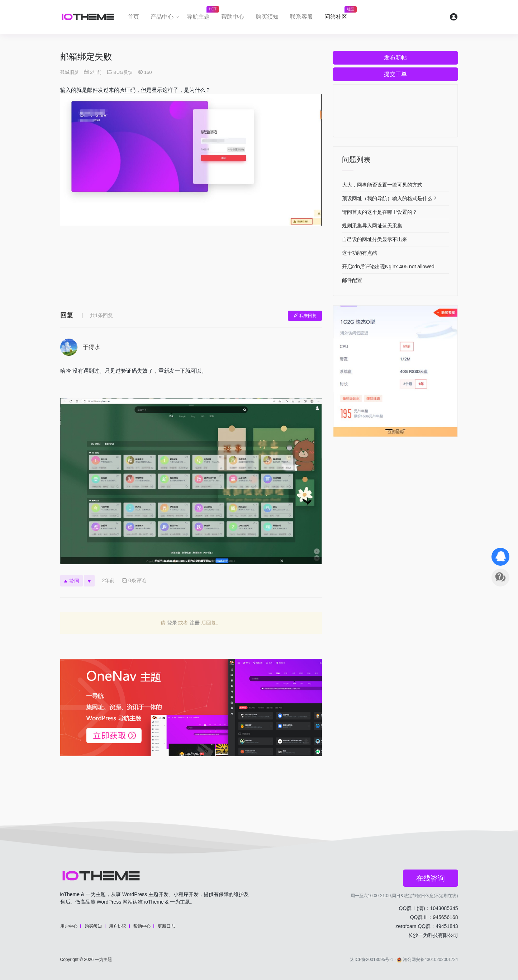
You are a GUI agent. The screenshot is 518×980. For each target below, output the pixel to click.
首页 (133, 17)
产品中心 (162, 17)
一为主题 (103, 960)
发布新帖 (395, 58)
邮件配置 (352, 280)
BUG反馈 (123, 72)
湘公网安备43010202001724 (427, 960)
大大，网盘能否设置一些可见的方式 (382, 185)
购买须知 (267, 17)
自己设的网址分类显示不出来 (375, 239)
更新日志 (166, 926)
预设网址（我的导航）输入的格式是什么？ (390, 198)
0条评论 (134, 580)
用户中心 (69, 926)
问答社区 (339, 15)
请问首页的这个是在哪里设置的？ (380, 212)
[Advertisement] (191, 274)
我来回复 (305, 316)
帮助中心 (233, 17)
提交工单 (395, 74)
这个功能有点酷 (360, 253)
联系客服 (301, 17)
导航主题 (201, 15)
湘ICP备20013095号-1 (372, 960)
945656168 (445, 917)
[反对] (89, 581)
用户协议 (118, 926)
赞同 (72, 581)
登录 (172, 623)
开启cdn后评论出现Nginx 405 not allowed (388, 267)
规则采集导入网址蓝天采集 (372, 226)
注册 (195, 623)
